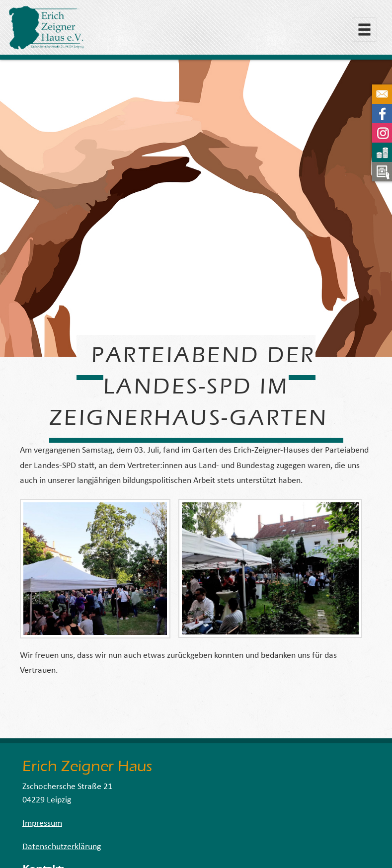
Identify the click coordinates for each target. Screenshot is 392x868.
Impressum (42, 824)
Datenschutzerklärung (62, 847)
